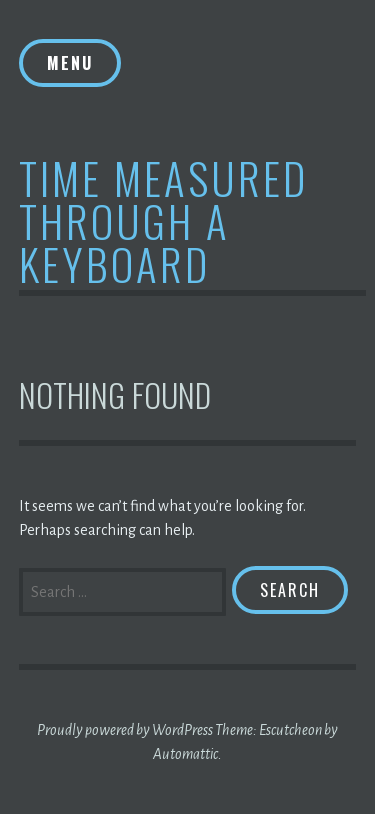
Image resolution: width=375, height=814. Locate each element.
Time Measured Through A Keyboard (163, 220)
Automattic (185, 754)
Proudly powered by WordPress (125, 730)
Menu (70, 63)
